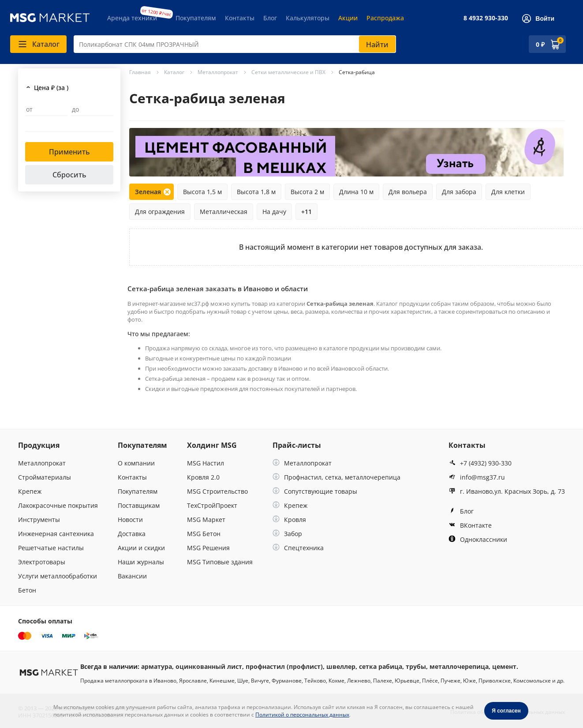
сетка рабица (381, 666)
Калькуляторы (308, 18)
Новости (130, 520)
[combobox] (235, 44)
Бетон (27, 590)
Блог (270, 18)
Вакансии (132, 576)
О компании (136, 463)
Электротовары (42, 562)
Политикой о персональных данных (302, 715)
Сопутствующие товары (315, 491)
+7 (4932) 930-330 (480, 463)
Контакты (240, 18)
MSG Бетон (204, 534)
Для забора (459, 192)
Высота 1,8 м (256, 192)
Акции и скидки (141, 548)
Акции (348, 18)
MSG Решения (208, 548)
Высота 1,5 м (202, 192)
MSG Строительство (217, 491)
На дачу (274, 212)
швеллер (341, 666)
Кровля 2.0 (203, 477)
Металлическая (224, 212)
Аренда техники (132, 18)
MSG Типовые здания (220, 562)
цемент (504, 666)
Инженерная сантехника (56, 534)
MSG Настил (206, 463)
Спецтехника (298, 548)
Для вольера (408, 192)
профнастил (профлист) (284, 666)
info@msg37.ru (477, 477)
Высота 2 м (307, 192)
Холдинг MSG (212, 445)
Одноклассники (478, 539)
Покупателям (196, 18)
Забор (287, 534)
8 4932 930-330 (486, 18)
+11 (306, 212)
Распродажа (385, 18)
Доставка (132, 534)
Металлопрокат (42, 463)
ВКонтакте (470, 525)
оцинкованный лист (209, 666)
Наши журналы (141, 562)
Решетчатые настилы (51, 548)
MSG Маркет (206, 520)
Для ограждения (160, 212)
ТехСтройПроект (212, 505)
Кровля (289, 520)
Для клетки (508, 192)
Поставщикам (139, 505)
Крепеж (30, 491)
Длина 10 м (356, 192)
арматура (157, 666)
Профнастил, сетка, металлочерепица (336, 477)
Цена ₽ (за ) (51, 88)
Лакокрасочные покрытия (58, 505)
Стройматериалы (45, 477)
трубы (416, 666)
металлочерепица (459, 666)
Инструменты (39, 520)
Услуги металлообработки (58, 576)
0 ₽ (540, 44)
